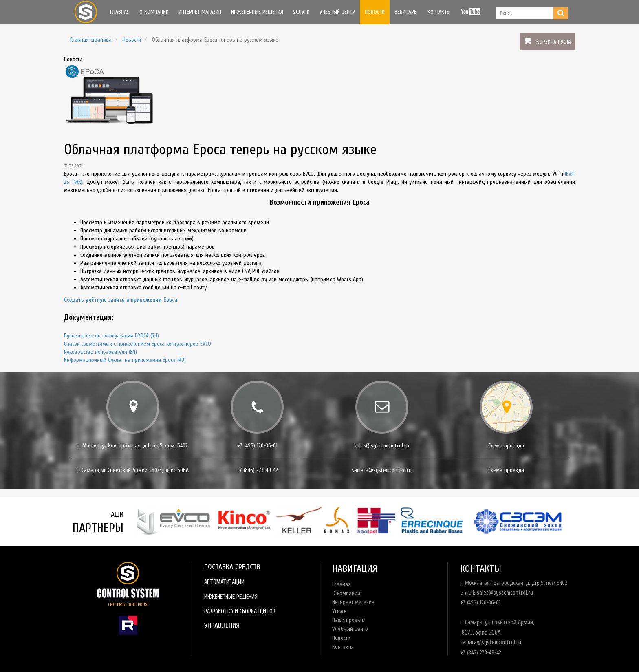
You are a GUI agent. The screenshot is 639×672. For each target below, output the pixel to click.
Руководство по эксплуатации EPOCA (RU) (111, 336)
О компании (154, 12)
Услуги (301, 12)
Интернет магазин (200, 12)
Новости (375, 12)
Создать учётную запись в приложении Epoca (121, 300)
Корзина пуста (554, 42)
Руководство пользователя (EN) (100, 352)
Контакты (439, 12)
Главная (120, 12)
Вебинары (406, 12)
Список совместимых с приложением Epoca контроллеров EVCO (138, 344)
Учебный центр (337, 12)
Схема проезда (506, 446)
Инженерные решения (257, 12)
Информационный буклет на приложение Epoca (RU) (125, 360)
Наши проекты (349, 620)
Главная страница (91, 40)
